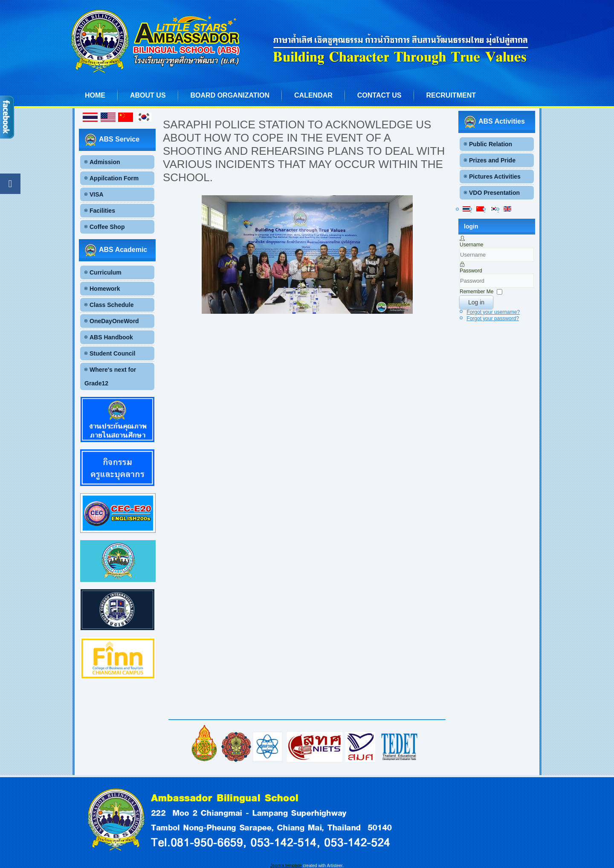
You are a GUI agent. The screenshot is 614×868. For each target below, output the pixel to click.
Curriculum (106, 272)
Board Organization (230, 95)
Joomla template (286, 866)
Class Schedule (112, 305)
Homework (105, 289)
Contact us (379, 95)
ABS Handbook (111, 337)
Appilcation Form (114, 178)
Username (471, 245)
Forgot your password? (493, 318)
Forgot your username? (493, 312)
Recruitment (451, 95)
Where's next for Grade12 (110, 376)
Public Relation (491, 144)
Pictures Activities (495, 176)
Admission (105, 162)
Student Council (112, 353)
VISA (97, 194)
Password (471, 271)
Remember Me (476, 292)
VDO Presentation (494, 193)
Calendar (313, 95)
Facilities (102, 211)
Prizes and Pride (492, 160)
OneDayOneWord (114, 321)
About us (148, 95)
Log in (476, 302)
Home (95, 95)
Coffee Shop (107, 227)
